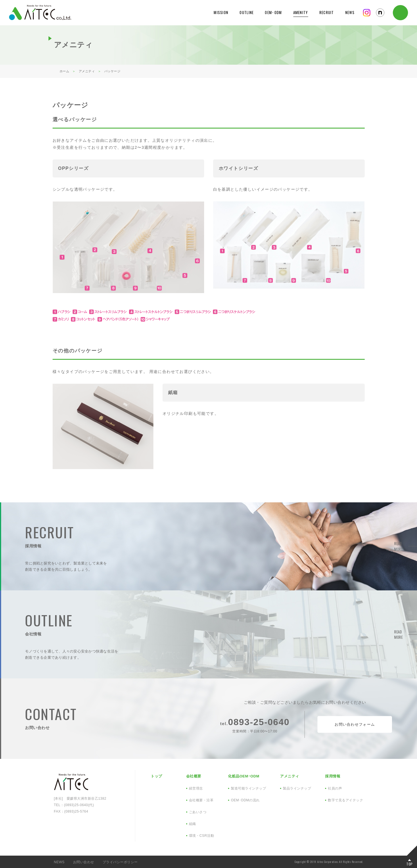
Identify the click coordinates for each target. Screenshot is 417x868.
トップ (156, 776)
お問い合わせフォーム (355, 724)
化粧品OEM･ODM (244, 776)
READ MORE (377, 546)
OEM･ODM (273, 12)
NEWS (350, 12)
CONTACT (400, 13)
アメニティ (290, 776)
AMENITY (301, 12)
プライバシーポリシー (120, 862)
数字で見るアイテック (345, 800)
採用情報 (333, 776)
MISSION (221, 12)
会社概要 (194, 776)
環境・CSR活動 (201, 836)
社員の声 (335, 788)
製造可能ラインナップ (248, 788)
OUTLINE (247, 12)
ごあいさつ (198, 812)
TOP (410, 864)
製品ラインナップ (297, 788)
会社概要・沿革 (201, 800)
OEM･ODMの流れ (245, 800)
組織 (192, 824)
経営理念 (196, 788)
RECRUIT (327, 12)
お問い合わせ (84, 862)
